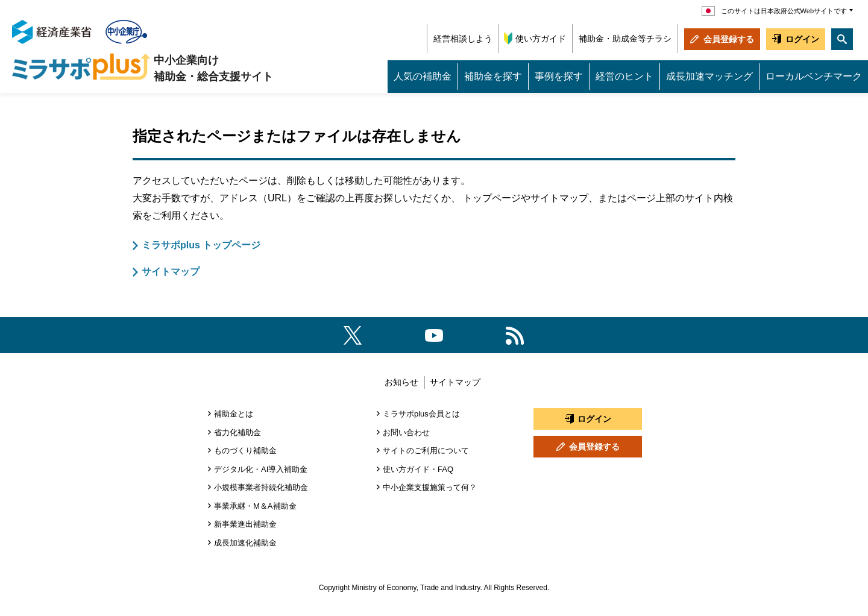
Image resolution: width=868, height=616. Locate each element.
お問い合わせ (406, 432)
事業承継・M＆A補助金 (255, 506)
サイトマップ (171, 272)
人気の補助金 (423, 76)
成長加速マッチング (709, 76)
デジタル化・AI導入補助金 (261, 469)
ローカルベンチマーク (814, 76)
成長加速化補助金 (245, 543)
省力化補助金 (237, 432)
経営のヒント (624, 76)
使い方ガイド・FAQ (418, 469)
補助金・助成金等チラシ (625, 39)
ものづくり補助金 (245, 451)
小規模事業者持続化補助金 (261, 487)
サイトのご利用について (426, 451)
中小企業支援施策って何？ (430, 487)
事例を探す (559, 76)
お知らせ (401, 382)
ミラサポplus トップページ (201, 245)
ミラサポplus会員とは (421, 414)
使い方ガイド (541, 39)
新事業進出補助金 (245, 524)
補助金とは (234, 414)
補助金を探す (493, 76)
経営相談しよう (463, 39)
